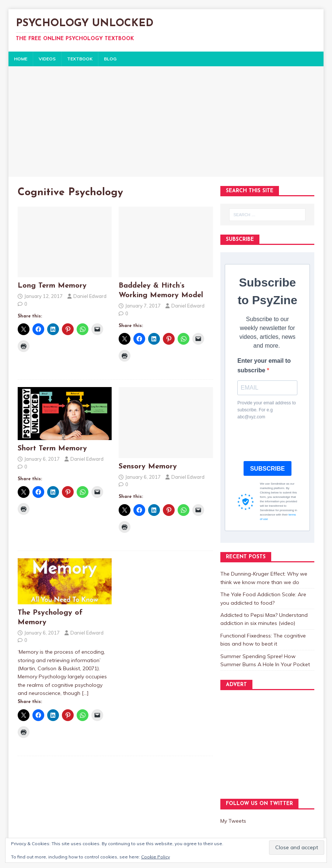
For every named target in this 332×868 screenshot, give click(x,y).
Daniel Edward (90, 296)
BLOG (110, 59)
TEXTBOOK (80, 59)
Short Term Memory (52, 449)
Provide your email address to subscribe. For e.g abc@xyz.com (267, 410)
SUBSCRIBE (268, 469)
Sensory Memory (148, 467)
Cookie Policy (155, 857)
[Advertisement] (166, 122)
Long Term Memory (52, 286)
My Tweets (233, 821)
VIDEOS (47, 59)
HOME (21, 59)
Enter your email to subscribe (264, 366)
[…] (85, 693)
